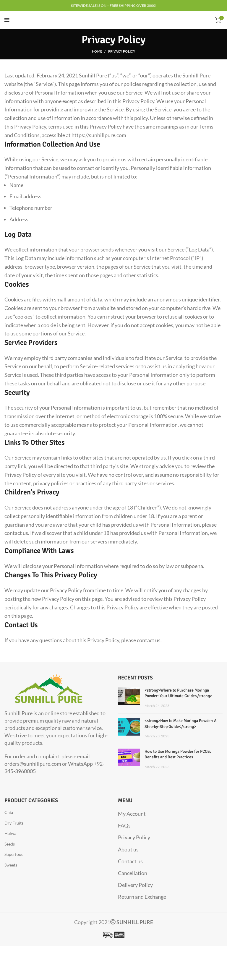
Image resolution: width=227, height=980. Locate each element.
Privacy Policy (134, 837)
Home (97, 51)
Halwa (10, 833)
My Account (132, 814)
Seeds (10, 844)
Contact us (130, 861)
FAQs (124, 825)
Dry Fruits (14, 823)
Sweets (11, 865)
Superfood (14, 854)
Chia (9, 812)
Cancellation (133, 873)
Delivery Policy (135, 885)
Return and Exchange (142, 897)
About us (128, 849)
